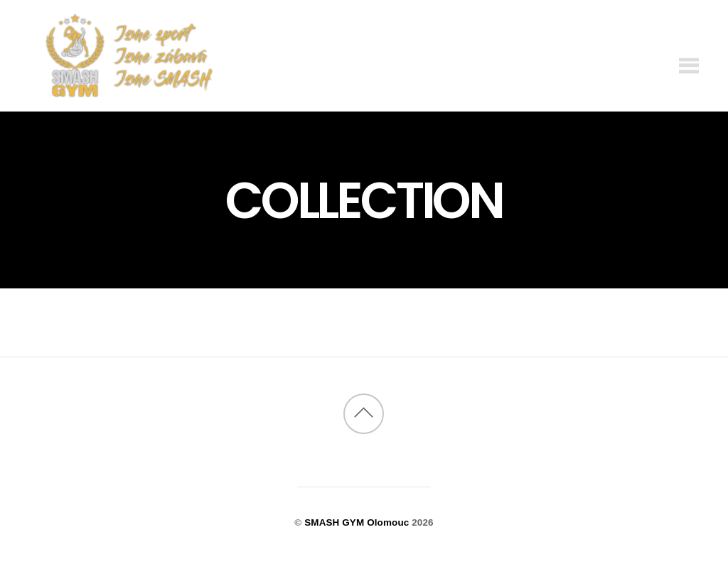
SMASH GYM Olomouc (357, 522)
